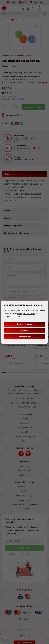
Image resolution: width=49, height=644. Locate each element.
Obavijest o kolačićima (26, 314)
